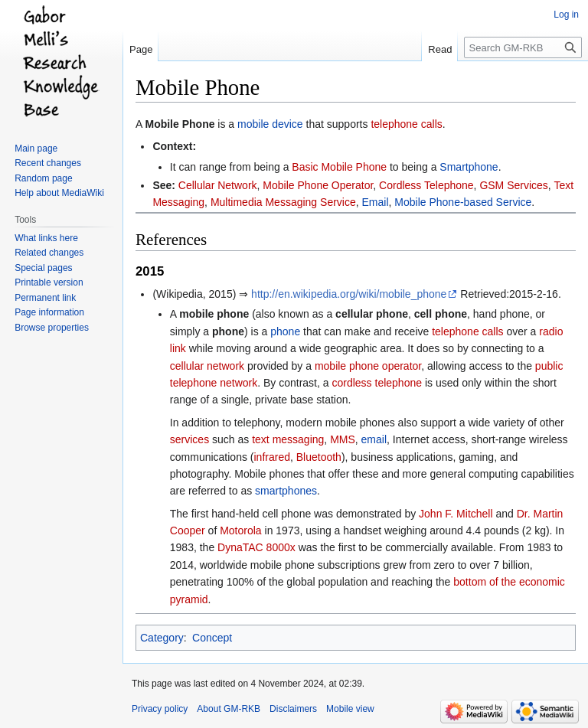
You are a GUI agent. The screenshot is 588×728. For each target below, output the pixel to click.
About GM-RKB (229, 709)
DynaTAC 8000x (256, 547)
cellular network (207, 366)
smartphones (286, 491)
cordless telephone (377, 383)
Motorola (240, 530)
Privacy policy (160, 709)
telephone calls (406, 124)
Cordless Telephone (426, 185)
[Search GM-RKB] (523, 47)
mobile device (270, 124)
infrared (271, 457)
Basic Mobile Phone (339, 167)
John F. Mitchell (456, 514)
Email (376, 202)
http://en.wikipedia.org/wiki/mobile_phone (349, 294)
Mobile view (350, 709)
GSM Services (513, 185)
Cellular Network (218, 185)
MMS (343, 439)
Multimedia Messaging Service (283, 202)
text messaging (288, 439)
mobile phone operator (368, 366)
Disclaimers (293, 709)
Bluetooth (319, 457)
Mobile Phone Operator (318, 185)
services (189, 439)
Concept (212, 638)
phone (285, 331)
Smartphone (469, 167)
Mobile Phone (180, 124)
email (374, 439)
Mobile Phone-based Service (463, 202)
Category (162, 638)
